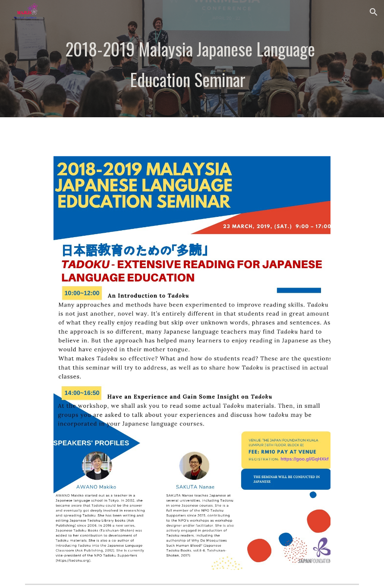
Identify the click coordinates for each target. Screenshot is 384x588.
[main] (192, 71)
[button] (374, 12)
